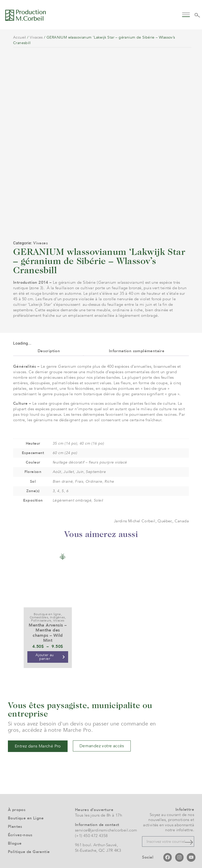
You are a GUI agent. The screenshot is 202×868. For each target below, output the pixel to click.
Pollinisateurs (41, 614)
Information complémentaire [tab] (137, 344)
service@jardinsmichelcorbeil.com (106, 823)
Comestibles (39, 611)
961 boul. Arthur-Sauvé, (96, 838)
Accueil (20, 37)
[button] (186, 14)
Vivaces (36, 37)
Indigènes (57, 611)
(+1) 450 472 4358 (91, 829)
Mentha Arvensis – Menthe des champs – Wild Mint (48, 626)
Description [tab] (49, 344)
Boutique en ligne (47, 608)
